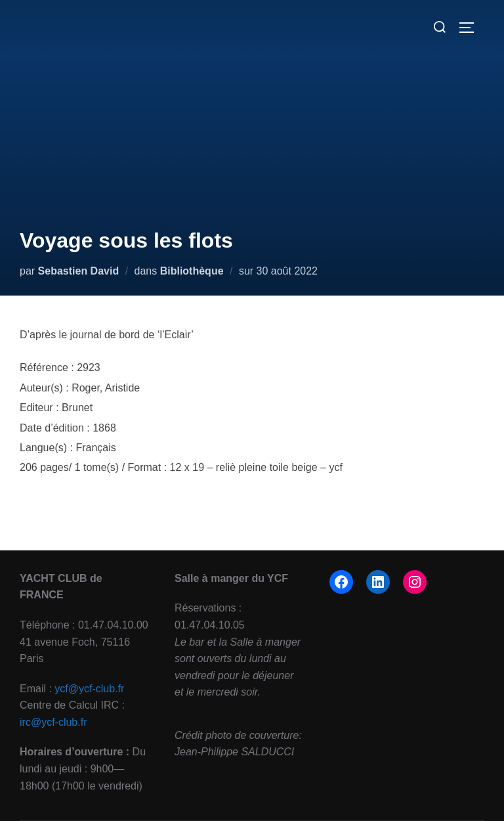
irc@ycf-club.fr (53, 722)
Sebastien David (79, 271)
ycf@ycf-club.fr (89, 689)
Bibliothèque (192, 271)
